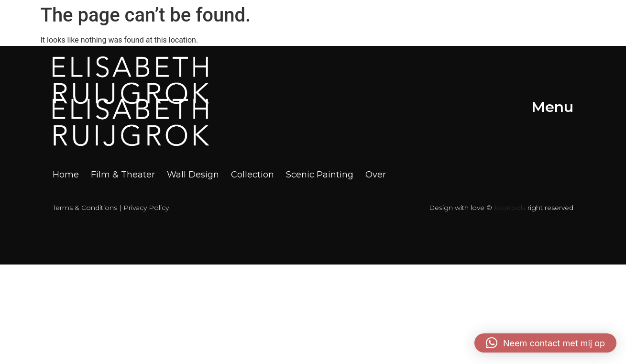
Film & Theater (123, 175)
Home (66, 175)
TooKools (510, 208)
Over (376, 175)
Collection (253, 175)
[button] (545, 343)
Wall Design (193, 175)
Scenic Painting (320, 175)
